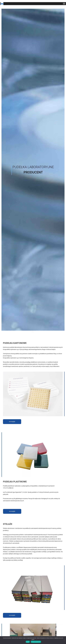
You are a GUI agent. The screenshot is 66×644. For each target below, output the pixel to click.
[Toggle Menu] (64, 4)
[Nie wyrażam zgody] (64, 640)
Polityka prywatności (36, 642)
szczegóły (12, 422)
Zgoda (28, 642)
